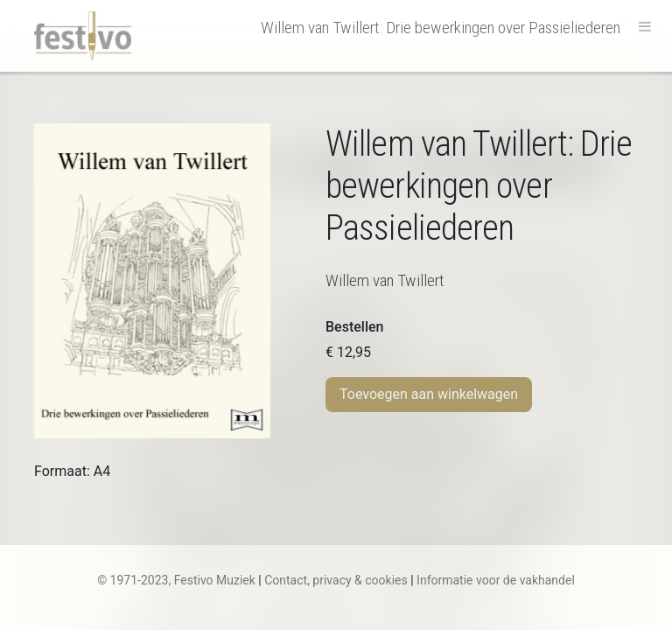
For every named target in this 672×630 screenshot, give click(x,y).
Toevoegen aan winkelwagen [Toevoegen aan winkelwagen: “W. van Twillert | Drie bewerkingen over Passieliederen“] (429, 394)
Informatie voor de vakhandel (496, 580)
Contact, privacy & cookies (336, 580)
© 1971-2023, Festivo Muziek (176, 580)
